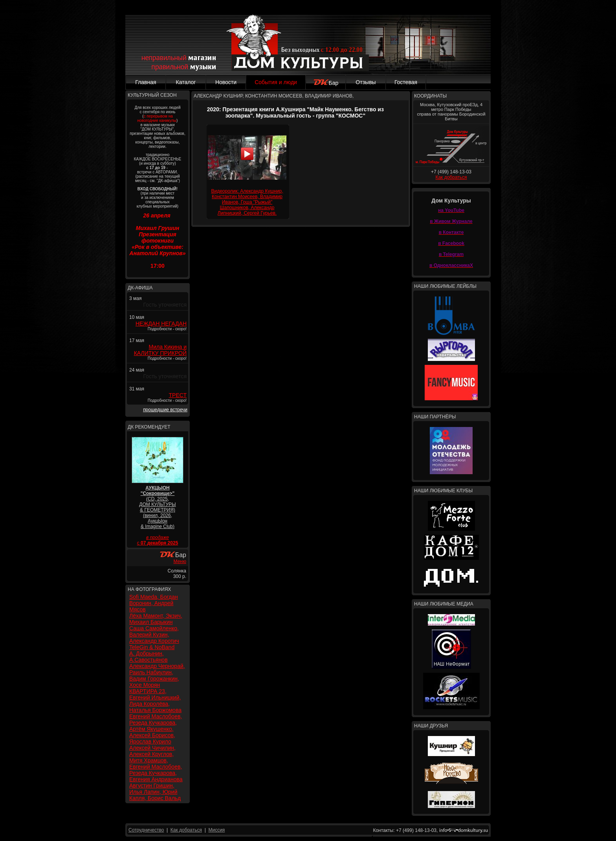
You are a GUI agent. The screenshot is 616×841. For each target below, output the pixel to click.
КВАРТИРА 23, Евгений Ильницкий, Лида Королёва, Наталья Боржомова (155, 701)
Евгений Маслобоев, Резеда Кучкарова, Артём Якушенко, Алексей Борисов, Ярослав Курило (156, 729)
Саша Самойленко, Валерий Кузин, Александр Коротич (154, 635)
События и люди (276, 82)
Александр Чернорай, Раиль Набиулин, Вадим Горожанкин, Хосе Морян (157, 675)
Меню (180, 561)
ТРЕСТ (178, 395)
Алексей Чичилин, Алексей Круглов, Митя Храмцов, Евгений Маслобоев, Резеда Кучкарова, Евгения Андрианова (156, 764)
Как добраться (451, 177)
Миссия (216, 830)
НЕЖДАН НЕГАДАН (161, 324)
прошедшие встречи (165, 410)
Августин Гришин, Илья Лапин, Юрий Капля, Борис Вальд (155, 792)
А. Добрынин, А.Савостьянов (148, 657)
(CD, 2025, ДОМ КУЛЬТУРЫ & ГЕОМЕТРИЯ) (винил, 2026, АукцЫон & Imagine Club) (157, 507)
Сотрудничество (146, 830)
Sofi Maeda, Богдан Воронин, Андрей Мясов (154, 603)
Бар (326, 83)
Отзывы (366, 82)
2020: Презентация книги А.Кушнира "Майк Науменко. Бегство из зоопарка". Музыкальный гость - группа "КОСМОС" (295, 112)
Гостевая (406, 82)
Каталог (186, 82)
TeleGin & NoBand (152, 647)
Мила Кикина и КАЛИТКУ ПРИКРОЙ (160, 350)
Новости (226, 82)
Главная (146, 82)
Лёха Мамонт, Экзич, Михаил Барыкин (156, 619)
